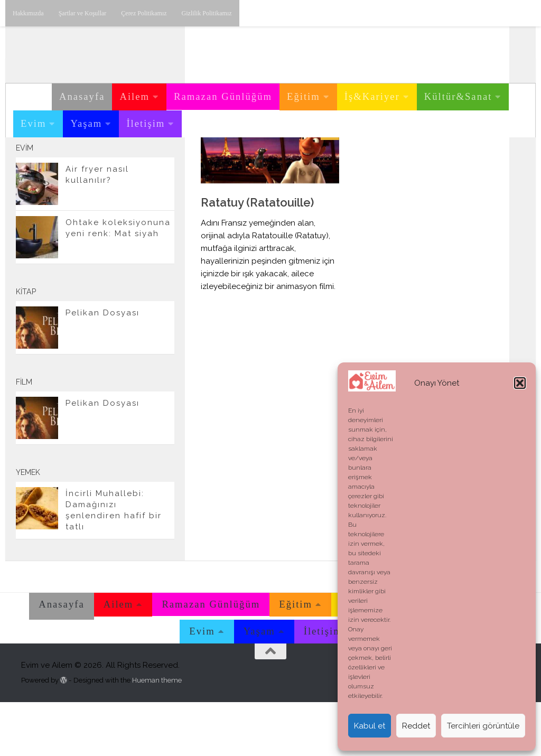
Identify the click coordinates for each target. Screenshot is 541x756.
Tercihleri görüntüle (483, 726)
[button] (520, 383)
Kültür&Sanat (458, 96)
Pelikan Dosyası (102, 367)
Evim (33, 123)
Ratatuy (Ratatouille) (257, 256)
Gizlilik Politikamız (207, 13)
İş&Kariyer (372, 96)
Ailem (134, 96)
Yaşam (86, 123)
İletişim (146, 123)
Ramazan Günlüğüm (223, 96)
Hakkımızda (28, 13)
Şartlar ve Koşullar (83, 13)
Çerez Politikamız (144, 13)
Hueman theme (157, 734)
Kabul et (370, 726)
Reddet (416, 726)
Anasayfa (82, 96)
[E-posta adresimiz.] (163, 169)
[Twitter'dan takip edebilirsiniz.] (146, 169)
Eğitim (304, 96)
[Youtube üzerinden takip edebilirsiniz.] (129, 169)
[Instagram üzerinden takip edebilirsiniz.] (112, 169)
